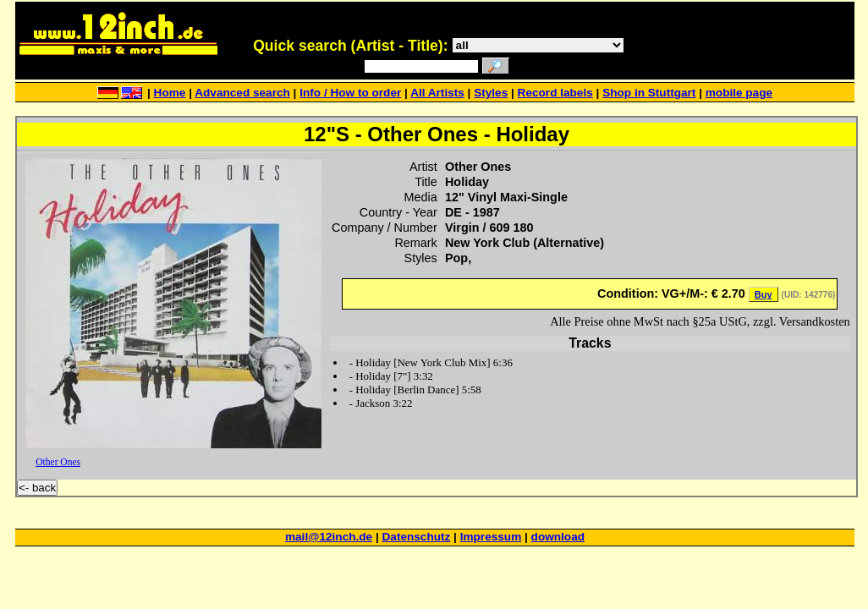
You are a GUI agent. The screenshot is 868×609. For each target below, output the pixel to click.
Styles (491, 93)
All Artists (437, 93)
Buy (764, 294)
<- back (37, 488)
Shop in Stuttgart (649, 93)
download (558, 537)
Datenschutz (417, 537)
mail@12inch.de (329, 537)
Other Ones (58, 462)
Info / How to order (350, 93)
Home (170, 93)
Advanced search (242, 93)
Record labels (555, 93)
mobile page (739, 93)
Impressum (491, 537)
